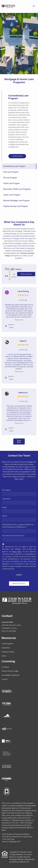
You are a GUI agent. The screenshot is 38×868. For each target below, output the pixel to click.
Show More (19, 441)
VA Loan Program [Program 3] (10, 178)
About (4, 656)
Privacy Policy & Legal (10, 671)
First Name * (7, 490)
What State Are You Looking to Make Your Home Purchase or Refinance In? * (18, 526)
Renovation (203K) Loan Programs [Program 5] (17, 189)
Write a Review (26, 274)
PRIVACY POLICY (19, 584)
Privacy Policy (17, 552)
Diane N (23, 341)
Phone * (5, 516)
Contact (5, 679)
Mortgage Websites (17, 859)
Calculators (6, 648)
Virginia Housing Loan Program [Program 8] (16, 206)
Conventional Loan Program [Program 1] (14, 166)
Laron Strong (23, 291)
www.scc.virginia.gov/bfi (11, 842)
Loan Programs (7, 644)
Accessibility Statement (10, 675)
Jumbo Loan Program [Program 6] (12, 195)
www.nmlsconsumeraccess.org (14, 825)
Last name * (7, 499)
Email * (5, 507)
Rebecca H (23, 393)
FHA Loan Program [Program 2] (11, 172)
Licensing (5, 667)
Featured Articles (8, 652)
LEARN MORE (17, 156)
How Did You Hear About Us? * (14, 536)
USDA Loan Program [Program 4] (12, 183)
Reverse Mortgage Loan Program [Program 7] (16, 201)
